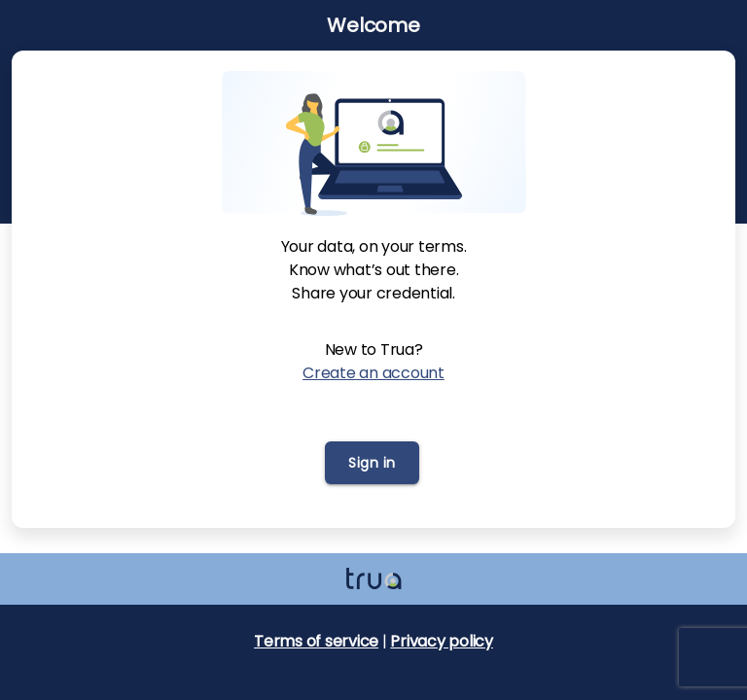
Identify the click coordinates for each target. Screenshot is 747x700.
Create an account (373, 373)
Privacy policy (442, 641)
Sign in (372, 463)
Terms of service (316, 641)
